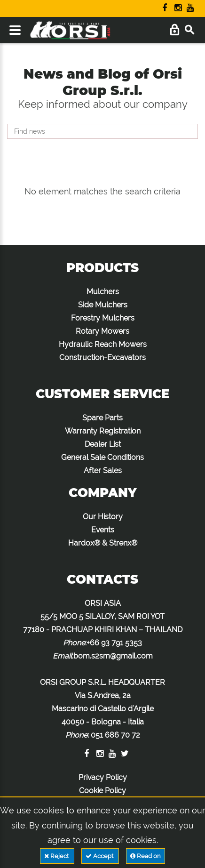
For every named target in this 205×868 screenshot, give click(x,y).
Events (103, 530)
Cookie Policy (102, 791)
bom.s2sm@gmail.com (113, 656)
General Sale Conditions (102, 457)
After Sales (103, 470)
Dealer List (103, 444)
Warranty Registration (103, 431)
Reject (57, 856)
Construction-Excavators (102, 358)
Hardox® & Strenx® (103, 543)
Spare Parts (102, 418)
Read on (146, 856)
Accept (100, 856)
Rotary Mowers (102, 331)
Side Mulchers (103, 305)
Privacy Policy (103, 777)
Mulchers (103, 292)
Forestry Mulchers (103, 318)
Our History (103, 517)
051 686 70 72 (115, 735)
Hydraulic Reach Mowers (103, 344)
